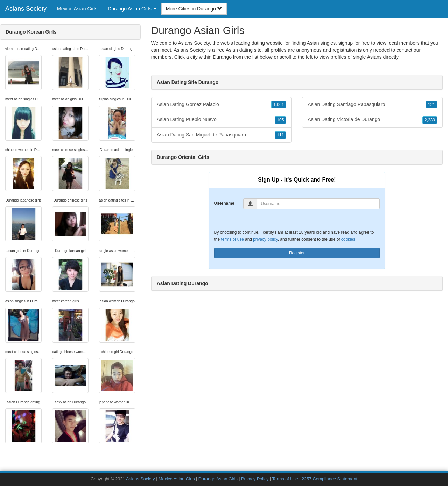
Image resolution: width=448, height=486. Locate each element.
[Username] (318, 204)
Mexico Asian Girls (77, 9)
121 (432, 105)
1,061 (279, 105)
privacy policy (265, 239)
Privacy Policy (255, 479)
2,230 (430, 120)
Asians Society (26, 9)
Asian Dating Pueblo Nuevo (222, 120)
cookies (348, 239)
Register (297, 253)
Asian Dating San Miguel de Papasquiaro (222, 135)
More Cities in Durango (194, 9)
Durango (222, 57)
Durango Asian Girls (218, 479)
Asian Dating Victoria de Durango (372, 120)
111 (280, 135)
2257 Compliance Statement (330, 479)
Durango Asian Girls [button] (132, 9)
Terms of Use (285, 479)
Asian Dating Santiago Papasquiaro (372, 105)
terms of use (232, 239)
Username (224, 203)
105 (280, 120)
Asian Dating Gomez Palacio (222, 105)
